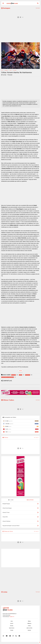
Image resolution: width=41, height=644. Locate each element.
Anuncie (29, 630)
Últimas (5, 438)
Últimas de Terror (8, 531)
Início (2, 70)
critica (11, 70)
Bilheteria (29, 623)
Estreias (12, 626)
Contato (12, 630)
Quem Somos (12, 628)
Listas (4, 592)
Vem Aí (12, 623)
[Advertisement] (21, 31)
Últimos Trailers (8, 400)
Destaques (6, 8)
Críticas (29, 626)
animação (15, 70)
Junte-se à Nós (29, 628)
